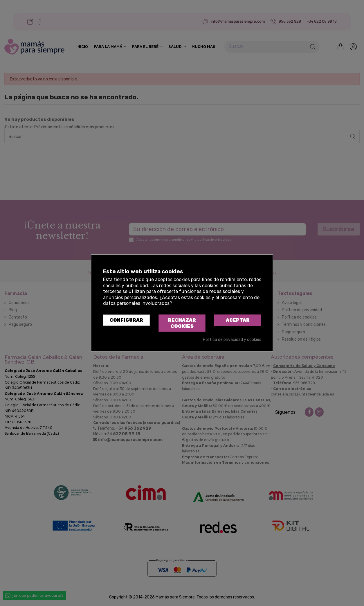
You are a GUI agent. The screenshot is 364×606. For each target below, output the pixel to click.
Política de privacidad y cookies (232, 340)
